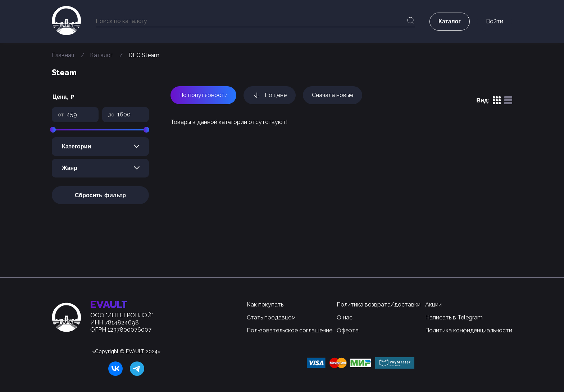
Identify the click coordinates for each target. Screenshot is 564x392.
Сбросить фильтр (100, 195)
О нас (345, 317)
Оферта (348, 330)
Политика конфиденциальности (469, 330)
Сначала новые (333, 95)
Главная (63, 55)
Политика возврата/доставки (379, 305)
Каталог (101, 55)
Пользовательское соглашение (290, 330)
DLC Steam (144, 55)
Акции (433, 305)
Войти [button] (495, 21)
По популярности (203, 95)
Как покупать (265, 305)
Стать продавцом (271, 317)
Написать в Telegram (454, 317)
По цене (270, 95)
